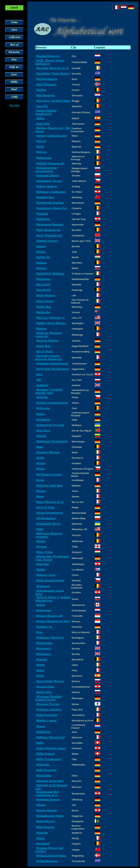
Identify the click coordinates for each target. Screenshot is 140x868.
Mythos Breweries (47, 861)
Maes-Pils (42, 106)
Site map (14, 105)
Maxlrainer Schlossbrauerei (52, 363)
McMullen (42, 385)
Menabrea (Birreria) (48, 452)
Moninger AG (44, 627)
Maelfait (41, 90)
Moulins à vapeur (46, 720)
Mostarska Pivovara (48, 704)
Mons (39, 632)
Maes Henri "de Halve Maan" (53, 101)
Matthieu (41, 329)
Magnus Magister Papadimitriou (46, 112)
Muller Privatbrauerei (49, 759)
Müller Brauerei (45, 754)
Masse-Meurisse (46, 295)
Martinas (41, 263)
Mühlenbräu (43, 732)
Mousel (40, 726)
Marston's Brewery (47, 241)
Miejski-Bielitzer (46, 518)
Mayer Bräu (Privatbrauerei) (53, 369)
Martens (41, 246)
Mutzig (40, 838)
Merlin (40, 458)
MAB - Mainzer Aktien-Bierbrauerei (50, 62)
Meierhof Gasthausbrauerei (52, 403)
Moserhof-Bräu (45, 687)
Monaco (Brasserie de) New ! (53, 621)
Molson (41, 605)
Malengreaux (44, 158)
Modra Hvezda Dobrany (50, 580)
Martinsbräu (43, 279)
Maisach (41, 141)
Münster (41, 805)
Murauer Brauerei (46, 810)
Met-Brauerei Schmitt (49, 474)
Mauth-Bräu (43, 346)
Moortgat (42, 659)
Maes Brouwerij (46, 95)
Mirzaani (41, 547)
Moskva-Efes (44, 692)
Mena (39, 447)
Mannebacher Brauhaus (50, 203)
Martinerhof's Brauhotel (50, 273)
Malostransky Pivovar (49, 181)
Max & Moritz (45, 351)
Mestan (40, 469)
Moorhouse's (44, 648)
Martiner (41, 268)
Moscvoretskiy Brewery (50, 681)
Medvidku (42, 397)
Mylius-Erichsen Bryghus (51, 856)
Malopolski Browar (47, 175)
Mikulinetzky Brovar (48, 524)
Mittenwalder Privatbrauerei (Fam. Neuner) (52, 558)
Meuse (40, 496)
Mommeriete (44, 610)
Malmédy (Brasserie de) (50, 163)
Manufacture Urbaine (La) (51, 208)
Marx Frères (43, 284)
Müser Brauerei (45, 827)
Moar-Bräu (43, 564)
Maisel (40, 147)
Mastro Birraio (45, 301)
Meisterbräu (43, 420)
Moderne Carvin (46, 575)
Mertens (41, 463)
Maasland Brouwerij (48, 56)
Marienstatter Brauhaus (50, 224)
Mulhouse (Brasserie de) (50, 737)
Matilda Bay (43, 312)
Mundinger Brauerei (48, 799)
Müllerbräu (43, 765)
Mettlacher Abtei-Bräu (49, 486)
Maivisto (41, 152)
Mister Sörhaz (44, 552)
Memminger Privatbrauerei (52, 441)
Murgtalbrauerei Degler (50, 816)
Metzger (41, 491)
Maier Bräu (43, 124)
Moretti (40, 665)
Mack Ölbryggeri (46, 84)
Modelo (41, 569)
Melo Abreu (43, 430)
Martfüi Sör (43, 257)
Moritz (40, 670)
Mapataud (42, 214)
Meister (41, 414)
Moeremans (43, 586)
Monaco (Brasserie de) (49, 616)
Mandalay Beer (45, 197)
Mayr (39, 374)
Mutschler (42, 833)
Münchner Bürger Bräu (50, 781)
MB (38, 380)
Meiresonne (43, 408)
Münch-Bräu (44, 775)
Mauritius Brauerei (47, 341)
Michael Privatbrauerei (49, 513)
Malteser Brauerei (47, 186)
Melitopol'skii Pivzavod (50, 425)
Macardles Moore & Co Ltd (52, 68)
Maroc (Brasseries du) (49, 235)
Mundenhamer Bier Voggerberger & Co (47, 793)
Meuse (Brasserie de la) (50, 502)
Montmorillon (44, 643)
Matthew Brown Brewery (51, 323)
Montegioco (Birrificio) (50, 638)
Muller (40, 743)
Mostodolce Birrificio (49, 709)
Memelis (41, 436)
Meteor (40, 480)
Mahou (40, 118)
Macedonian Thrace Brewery (53, 73)
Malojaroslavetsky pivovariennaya (47, 169)
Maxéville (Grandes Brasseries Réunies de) (49, 357)
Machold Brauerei (47, 79)
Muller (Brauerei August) (51, 748)
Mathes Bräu (44, 307)
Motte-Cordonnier (47, 715)
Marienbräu (43, 219)
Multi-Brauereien (46, 770)
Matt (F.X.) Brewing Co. (50, 318)
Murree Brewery (46, 821)
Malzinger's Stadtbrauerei (51, 192)
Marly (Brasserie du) (48, 230)
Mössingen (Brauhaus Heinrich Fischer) (48, 698)
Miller (40, 529)
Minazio (41, 541)
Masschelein (43, 290)
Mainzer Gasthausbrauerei (51, 136)
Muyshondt (43, 844)
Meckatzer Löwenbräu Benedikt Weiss (49, 391)
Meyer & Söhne (45, 507)
